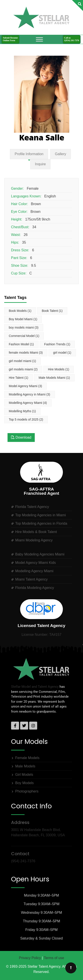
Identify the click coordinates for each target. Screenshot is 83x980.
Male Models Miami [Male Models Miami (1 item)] (54, 378)
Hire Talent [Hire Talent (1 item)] (19, 378)
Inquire (40, 164)
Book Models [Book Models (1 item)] (20, 311)
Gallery (61, 154)
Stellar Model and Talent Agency (35, 687)
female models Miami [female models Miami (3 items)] (26, 353)
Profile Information (29, 154)
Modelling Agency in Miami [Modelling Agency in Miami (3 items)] (30, 394)
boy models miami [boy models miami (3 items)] (24, 327)
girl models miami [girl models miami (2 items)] (23, 369)
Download (21, 437)
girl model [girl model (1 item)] (62, 353)
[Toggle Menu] (39, 39)
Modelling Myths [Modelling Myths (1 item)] (22, 411)
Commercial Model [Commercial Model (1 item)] (24, 336)
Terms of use (54, 958)
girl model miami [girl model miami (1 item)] (22, 361)
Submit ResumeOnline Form (10, 39)
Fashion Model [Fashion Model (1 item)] (21, 344)
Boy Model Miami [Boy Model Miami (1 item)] (23, 319)
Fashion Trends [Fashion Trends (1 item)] (57, 344)
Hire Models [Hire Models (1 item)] (59, 369)
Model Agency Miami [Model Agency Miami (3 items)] (25, 386)
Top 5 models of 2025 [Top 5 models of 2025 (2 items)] (26, 419)
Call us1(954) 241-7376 (72, 39)
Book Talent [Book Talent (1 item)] (52, 311)
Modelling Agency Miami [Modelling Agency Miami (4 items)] (28, 403)
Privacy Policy (30, 958)
